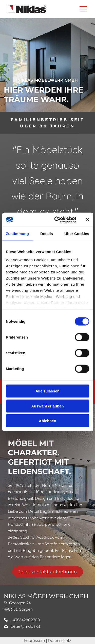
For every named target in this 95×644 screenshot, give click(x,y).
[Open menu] (83, 9)
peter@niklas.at (25, 626)
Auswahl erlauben (47, 406)
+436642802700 (25, 620)
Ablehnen (47, 421)
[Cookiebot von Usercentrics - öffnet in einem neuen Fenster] (57, 220)
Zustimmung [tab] (17, 234)
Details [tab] (47, 234)
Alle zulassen (48, 391)
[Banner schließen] (87, 219)
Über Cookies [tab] (77, 234)
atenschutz (61, 640)
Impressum (34, 640)
